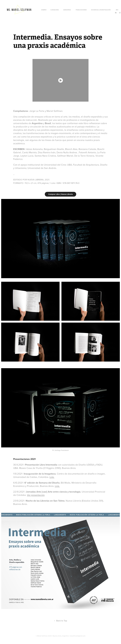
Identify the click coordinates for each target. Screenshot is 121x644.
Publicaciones (81, 10)
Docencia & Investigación (101, 10)
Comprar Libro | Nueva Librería (60, 194)
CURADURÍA (55, 10)
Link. (52, 477)
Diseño (44, 10)
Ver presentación (36, 495)
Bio (117, 10)
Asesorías (67, 10)
